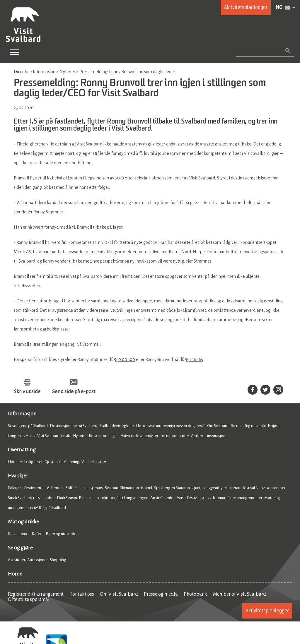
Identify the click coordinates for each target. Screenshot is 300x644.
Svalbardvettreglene (117, 426)
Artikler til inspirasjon (208, 436)
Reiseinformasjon (104, 436)
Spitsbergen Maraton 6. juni (177, 488)
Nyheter (80, 436)
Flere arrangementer (245, 498)
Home (15, 574)
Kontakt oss (82, 594)
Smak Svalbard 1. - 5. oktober (31, 498)
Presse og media (161, 594)
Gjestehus (53, 462)
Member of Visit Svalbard (240, 594)
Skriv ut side (27, 391)
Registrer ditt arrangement (36, 594)
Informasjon (22, 414)
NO (279, 8)
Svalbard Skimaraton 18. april (128, 488)
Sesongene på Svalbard (28, 426)
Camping (72, 462)
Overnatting (22, 450)
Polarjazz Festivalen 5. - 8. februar (36, 488)
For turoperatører (175, 436)
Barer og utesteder (62, 534)
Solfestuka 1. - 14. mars (84, 488)
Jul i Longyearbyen (133, 498)
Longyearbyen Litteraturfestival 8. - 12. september (244, 488)
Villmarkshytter (94, 462)
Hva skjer (18, 476)
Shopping (58, 560)
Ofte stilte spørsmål (29, 600)
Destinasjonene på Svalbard (74, 426)
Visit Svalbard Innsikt (54, 436)
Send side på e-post (74, 391)
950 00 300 (125, 359)
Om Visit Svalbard (119, 594)
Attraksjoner (37, 560)
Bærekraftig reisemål (248, 426)
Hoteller (15, 462)
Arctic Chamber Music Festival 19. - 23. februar (188, 498)
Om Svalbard (218, 426)
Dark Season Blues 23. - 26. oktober (86, 498)
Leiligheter (33, 462)
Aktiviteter (17, 560)
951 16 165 (194, 359)
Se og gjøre (20, 548)
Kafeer (38, 534)
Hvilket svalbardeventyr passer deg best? (171, 426)
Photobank (195, 594)
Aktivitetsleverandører (139, 436)
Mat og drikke (23, 522)
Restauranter (19, 534)
